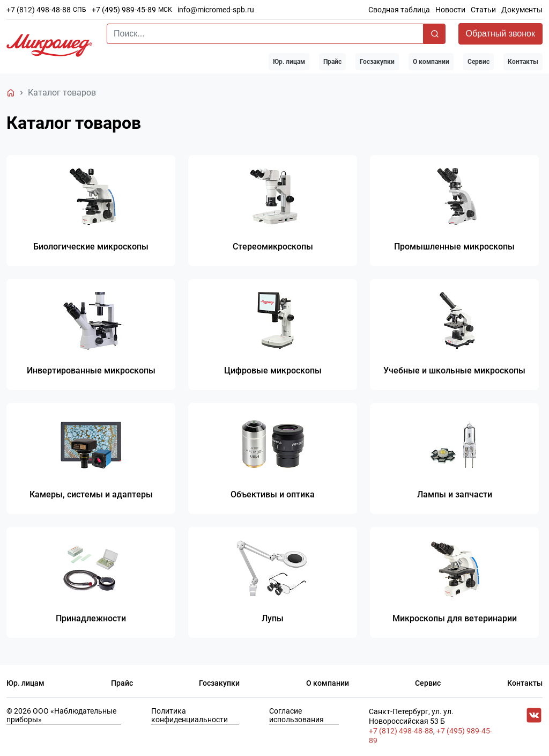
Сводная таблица (399, 10)
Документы (522, 10)
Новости (450, 10)
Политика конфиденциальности (190, 717)
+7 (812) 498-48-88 (39, 10)
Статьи (483, 10)
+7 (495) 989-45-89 (124, 10)
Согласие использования (296, 717)
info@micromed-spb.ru (216, 10)
